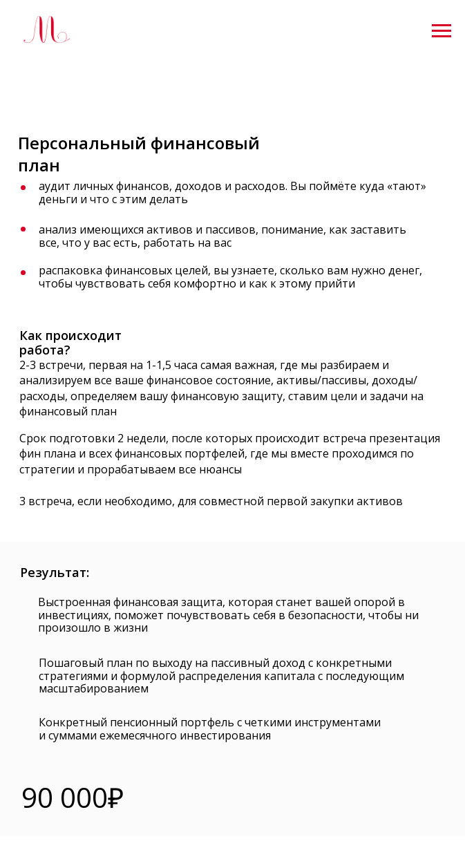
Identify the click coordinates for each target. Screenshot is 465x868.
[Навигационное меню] (442, 31)
